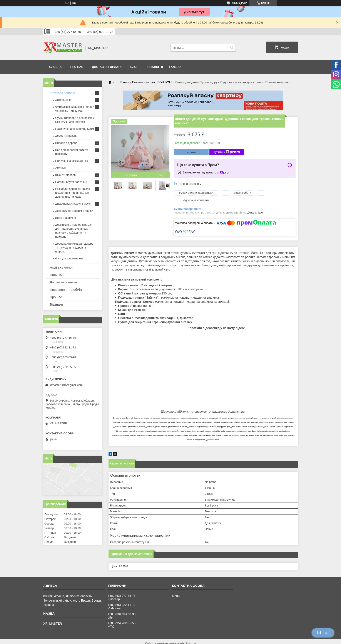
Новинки (56, 275)
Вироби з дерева (66, 143)
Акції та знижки (61, 267)
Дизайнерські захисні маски (73, 204)
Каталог (153, 67)
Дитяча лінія (63, 100)
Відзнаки (56, 304)
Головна (55, 67)
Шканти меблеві (66, 175)
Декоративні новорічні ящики (74, 211)
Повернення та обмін (66, 290)
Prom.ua (191, 636)
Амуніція (61, 168)
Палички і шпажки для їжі (72, 161)
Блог (134, 67)
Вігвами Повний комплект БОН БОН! (146, 82)
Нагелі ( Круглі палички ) (71, 182)
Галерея (176, 67)
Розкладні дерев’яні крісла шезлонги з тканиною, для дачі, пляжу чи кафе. (73, 193)
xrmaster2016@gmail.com (66, 385)
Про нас (77, 67)
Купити (191, 152)
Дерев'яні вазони (66, 136)
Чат (323, 633)
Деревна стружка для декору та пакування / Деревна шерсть (74, 248)
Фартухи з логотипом (69, 258)
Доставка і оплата (107, 67)
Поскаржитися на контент (162, 640)
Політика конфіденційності (196, 640)
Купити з (227, 152)
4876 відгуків (240, 3)
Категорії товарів (62, 93)
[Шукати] (232, 48)
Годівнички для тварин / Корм (75, 129)
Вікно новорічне (66, 218)
